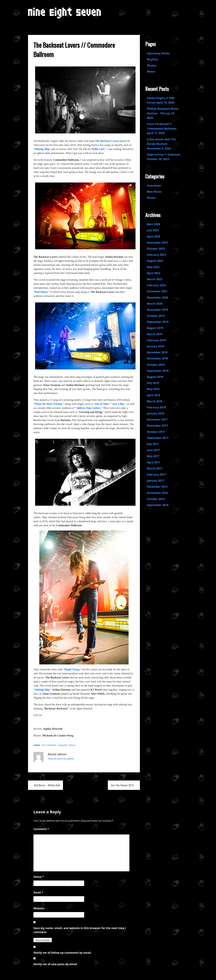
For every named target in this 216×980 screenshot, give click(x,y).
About (151, 72)
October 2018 (156, 365)
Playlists (152, 59)
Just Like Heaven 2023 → (124, 785)
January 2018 (156, 413)
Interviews (154, 186)
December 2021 (157, 291)
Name (39, 877)
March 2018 (155, 401)
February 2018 (156, 407)
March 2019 (155, 334)
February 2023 (156, 255)
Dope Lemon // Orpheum (164, 155)
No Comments (49, 745)
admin (37, 745)
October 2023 (156, 249)
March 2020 (155, 304)
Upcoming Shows (158, 53)
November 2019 (157, 310)
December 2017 (157, 419)
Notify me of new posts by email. (55, 964)
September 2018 (158, 371)
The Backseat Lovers (107, 141)
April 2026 (153, 224)
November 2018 (157, 358)
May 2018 (153, 389)
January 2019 (156, 346)
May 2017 (153, 456)
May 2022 (153, 267)
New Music (154, 192)
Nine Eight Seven (65, 15)
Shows (72, 745)
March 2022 (155, 279)
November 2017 (157, 426)
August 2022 (155, 261)
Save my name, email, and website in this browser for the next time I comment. (80, 930)
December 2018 (157, 352)
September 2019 (158, 322)
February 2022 (156, 285)
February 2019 (156, 340)
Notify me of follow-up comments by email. (62, 953)
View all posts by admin (61, 759)
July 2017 (153, 444)
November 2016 (157, 493)
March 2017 (155, 468)
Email (38, 892)
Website (39, 908)
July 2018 (153, 383)
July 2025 (153, 230)
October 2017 (156, 432)
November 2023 (157, 243)
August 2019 (155, 328)
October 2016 (156, 499)
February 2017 (156, 474)
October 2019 (156, 316)
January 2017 (156, 481)
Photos (151, 65)
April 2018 (153, 395)
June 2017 (153, 450)
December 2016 (157, 487)
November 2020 (157, 298)
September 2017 (158, 438)
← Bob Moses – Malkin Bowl (45, 785)
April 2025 (153, 236)
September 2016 (158, 505)
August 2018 (155, 377)
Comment (41, 829)
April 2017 (153, 462)
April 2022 (153, 273)
